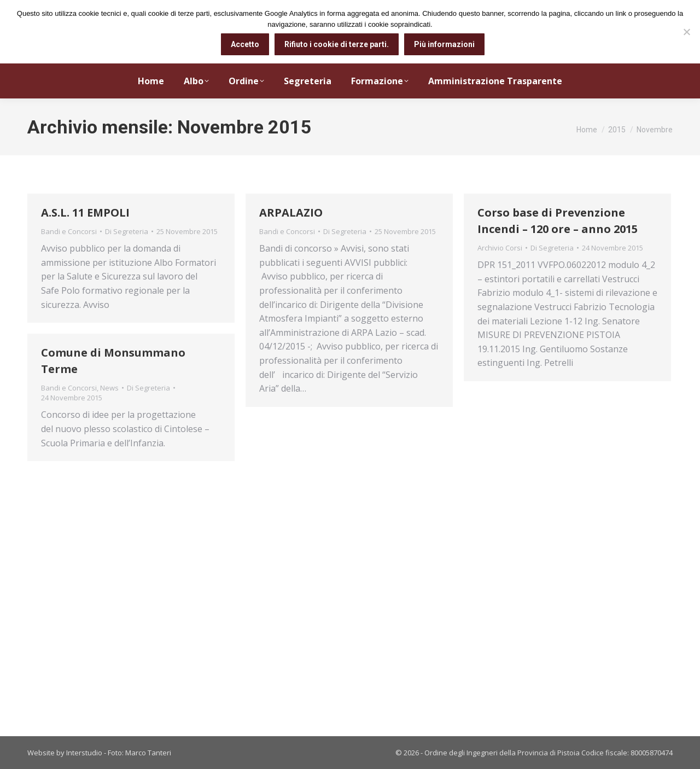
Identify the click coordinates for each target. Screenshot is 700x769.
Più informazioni (444, 44)
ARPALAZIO (291, 212)
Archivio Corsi (500, 248)
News (109, 388)
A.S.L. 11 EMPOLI (85, 212)
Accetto (245, 44)
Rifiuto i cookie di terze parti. (337, 44)
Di (127, 231)
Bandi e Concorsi (69, 231)
